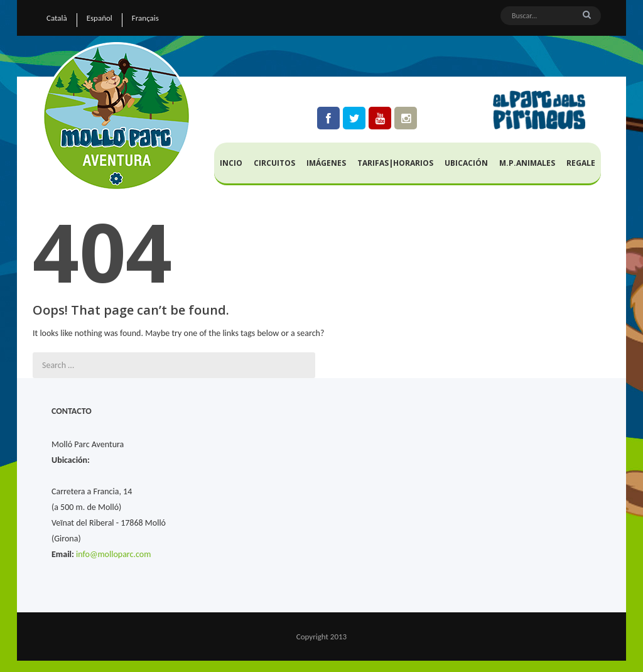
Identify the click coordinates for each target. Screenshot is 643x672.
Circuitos (274, 163)
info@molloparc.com (113, 554)
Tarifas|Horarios (395, 163)
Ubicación (466, 163)
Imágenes (326, 163)
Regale (581, 163)
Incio (231, 163)
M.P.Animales (527, 163)
